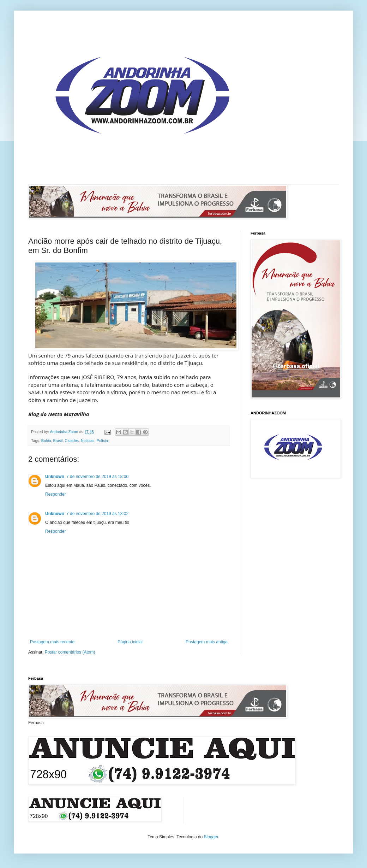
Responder (56, 494)
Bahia (46, 441)
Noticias (88, 441)
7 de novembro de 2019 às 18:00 (97, 477)
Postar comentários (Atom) (70, 652)
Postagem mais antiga (207, 642)
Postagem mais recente (52, 642)
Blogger (211, 837)
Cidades (72, 441)
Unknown (55, 477)
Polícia (102, 441)
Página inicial (130, 642)
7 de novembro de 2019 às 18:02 (97, 514)
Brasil (58, 441)
